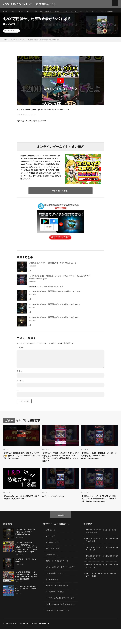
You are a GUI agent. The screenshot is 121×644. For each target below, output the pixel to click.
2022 (88, 578)
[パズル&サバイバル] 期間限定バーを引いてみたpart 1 (52, 270)
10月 (88, 554)
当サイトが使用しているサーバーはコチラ (61, 580)
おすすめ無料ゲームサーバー (56, 586)
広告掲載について (52, 568)
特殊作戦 (53, 12)
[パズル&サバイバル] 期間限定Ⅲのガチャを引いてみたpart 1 (55, 298)
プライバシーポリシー (54, 556)
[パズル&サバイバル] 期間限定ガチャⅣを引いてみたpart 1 (54, 324)
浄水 (112, 12)
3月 (98, 543)
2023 (88, 569)
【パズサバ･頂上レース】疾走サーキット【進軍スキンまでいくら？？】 (26, 602)
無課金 (62, 12)
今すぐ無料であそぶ (60, 198)
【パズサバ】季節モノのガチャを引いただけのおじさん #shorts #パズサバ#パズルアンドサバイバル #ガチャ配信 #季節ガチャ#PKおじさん (60, 465)
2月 (95, 543)
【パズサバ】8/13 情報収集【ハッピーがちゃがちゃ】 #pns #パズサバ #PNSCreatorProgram (99, 463)
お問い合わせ (51, 543)
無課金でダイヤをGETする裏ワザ (58, 599)
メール (20, 388)
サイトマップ (51, 549)
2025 (88, 552)
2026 (88, 543)
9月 (116, 552)
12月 (96, 554)
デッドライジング (84, 12)
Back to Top (60, 529)
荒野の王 (8, 16)
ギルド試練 (42, 12)
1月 (92, 543)
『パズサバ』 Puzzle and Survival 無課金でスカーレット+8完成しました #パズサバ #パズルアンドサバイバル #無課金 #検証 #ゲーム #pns (26, 561)
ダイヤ (71, 12)
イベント (22, 12)
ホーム (6, 12)
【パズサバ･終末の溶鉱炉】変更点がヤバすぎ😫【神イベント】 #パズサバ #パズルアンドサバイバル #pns (21, 463)
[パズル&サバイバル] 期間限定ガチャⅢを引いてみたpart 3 (54, 311)
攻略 (13, 12)
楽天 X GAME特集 (52, 592)
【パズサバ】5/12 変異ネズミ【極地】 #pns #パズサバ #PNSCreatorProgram (25, 545)
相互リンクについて (53, 562)
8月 (113, 552)
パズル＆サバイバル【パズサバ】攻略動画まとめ (34, 639)
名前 (19, 378)
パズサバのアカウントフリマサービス (62, 611)
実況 (96, 12)
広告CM (104, 12)
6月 (107, 552)
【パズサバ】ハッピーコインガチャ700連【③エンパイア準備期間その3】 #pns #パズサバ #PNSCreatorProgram (99, 510)
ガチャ (31, 12)
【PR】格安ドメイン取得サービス (58, 626)
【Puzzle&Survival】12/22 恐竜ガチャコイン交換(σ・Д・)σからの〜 (21, 507)
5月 (104, 543)
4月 (101, 543)
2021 (88, 586)
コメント (20, 355)
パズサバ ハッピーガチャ (55, 505)
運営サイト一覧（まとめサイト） (58, 574)
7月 (110, 552)
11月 (92, 554)
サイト (19, 397)
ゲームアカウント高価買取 (56, 605)
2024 (88, 561)
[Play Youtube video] (60, 88)
